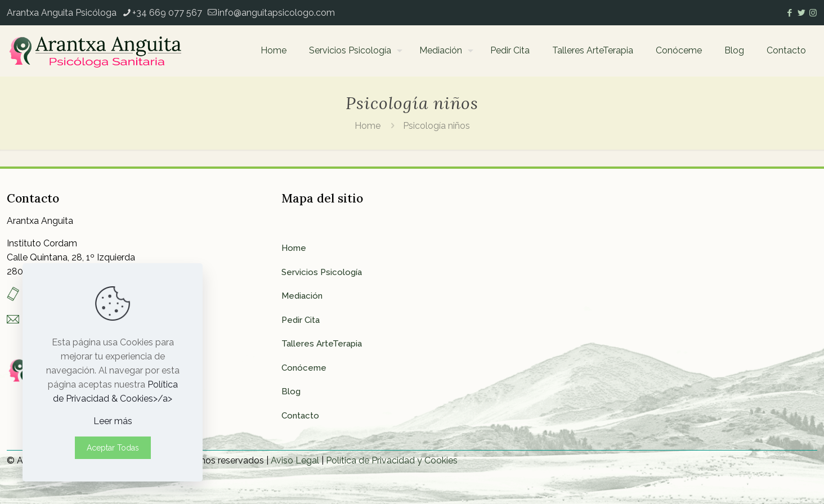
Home (368, 126)
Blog (291, 391)
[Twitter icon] (801, 13)
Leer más (113, 421)
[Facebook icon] (789, 13)
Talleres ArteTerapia (322, 344)
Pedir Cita (301, 320)
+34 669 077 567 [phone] (167, 13)
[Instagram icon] (813, 13)
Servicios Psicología (322, 272)
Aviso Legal (295, 460)
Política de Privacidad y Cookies (392, 460)
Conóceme (304, 368)
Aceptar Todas (113, 448)
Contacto (300, 416)
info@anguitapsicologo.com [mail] (276, 13)
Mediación (302, 296)
